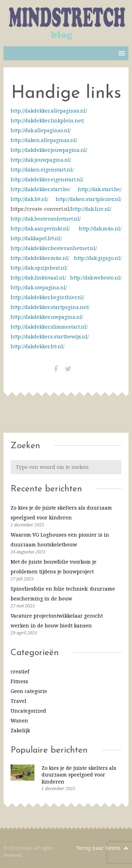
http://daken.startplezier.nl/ (89, 199)
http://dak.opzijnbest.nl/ (39, 268)
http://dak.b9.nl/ (29, 199)
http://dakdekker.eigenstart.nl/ (47, 179)
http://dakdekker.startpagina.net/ (50, 307)
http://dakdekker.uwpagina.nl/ (47, 317)
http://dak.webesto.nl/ (96, 278)
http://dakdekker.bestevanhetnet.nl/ (54, 248)
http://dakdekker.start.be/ (40, 189)
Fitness (19, 681)
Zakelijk (20, 730)
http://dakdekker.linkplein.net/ (47, 120)
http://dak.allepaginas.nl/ (41, 130)
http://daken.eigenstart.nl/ (42, 170)
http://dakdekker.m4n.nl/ (40, 258)
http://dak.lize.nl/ (91, 209)
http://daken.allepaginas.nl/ (44, 140)
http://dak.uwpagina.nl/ (39, 287)
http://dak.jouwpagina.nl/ (41, 160)
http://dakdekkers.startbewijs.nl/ (50, 337)
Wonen (19, 721)
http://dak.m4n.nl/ (100, 228)
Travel (18, 701)
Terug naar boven (102, 848)
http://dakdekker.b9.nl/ (37, 346)
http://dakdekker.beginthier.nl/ (47, 297)
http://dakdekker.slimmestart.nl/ (49, 327)
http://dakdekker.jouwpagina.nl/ (49, 150)
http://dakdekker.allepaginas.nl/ (49, 111)
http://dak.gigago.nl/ (98, 258)
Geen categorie (29, 691)
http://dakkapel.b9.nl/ (36, 238)
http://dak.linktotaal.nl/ (38, 278)
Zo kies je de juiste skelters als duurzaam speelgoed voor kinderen (79, 775)
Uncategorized (28, 711)
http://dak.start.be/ (100, 189)
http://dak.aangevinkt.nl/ (40, 228)
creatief (20, 671)
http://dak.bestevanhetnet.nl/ (46, 219)
